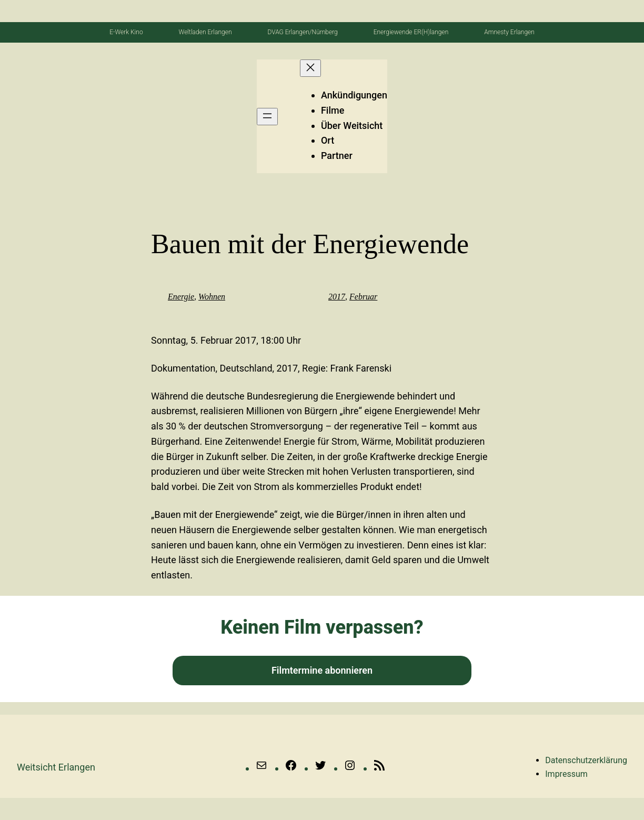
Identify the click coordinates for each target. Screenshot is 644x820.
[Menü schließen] (310, 68)
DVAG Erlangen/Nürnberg (302, 32)
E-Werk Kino (126, 32)
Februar (363, 297)
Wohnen (212, 297)
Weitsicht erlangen (56, 767)
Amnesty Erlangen (509, 32)
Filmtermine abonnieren (322, 670)
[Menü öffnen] (267, 117)
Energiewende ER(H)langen (411, 32)
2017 (337, 297)
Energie (181, 297)
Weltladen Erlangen (205, 32)
